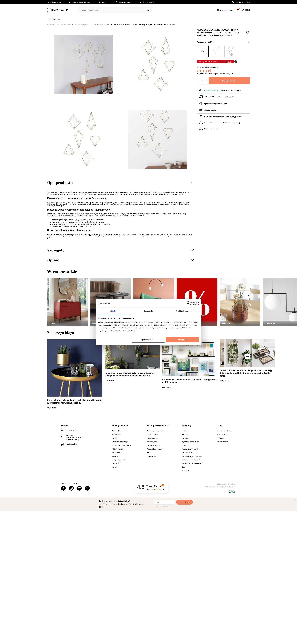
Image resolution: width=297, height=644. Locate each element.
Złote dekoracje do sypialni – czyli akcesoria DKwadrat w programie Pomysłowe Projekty (75, 402)
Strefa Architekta (147, 2)
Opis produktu (60, 182)
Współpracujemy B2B (124, 2)
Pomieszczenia (65, 25)
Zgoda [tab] (113, 311)
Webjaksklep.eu (231, 484)
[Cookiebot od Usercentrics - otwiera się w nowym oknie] (189, 303)
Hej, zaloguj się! (227, 10)
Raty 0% (103, 2)
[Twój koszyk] (246, 10)
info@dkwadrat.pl (72, 444)
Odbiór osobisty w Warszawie (80, 2)
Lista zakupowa (239, 9)
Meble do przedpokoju (81, 25)
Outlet (186, 19)
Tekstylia (160, 19)
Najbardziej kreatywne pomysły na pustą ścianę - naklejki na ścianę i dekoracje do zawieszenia (129, 374)
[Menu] (55, 19)
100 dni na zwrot (54, 2)
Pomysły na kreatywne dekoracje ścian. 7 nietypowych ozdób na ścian (190, 381)
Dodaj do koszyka (229, 81)
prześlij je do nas (236, 117)
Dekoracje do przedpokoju (101, 25)
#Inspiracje (211, 19)
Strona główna (52, 25)
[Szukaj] (148, 10)
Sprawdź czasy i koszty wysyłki (230, 91)
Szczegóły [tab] (148, 311)
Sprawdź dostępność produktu (216, 104)
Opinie (53, 260)
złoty (229, 42)
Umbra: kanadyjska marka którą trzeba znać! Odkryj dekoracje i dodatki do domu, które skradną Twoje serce (246, 373)
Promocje (197, 19)
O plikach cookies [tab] (184, 311)
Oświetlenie (174, 19)
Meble (65, 19)
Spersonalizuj (148, 340)
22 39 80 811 (246, 2)
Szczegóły (56, 250)
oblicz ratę (217, 129)
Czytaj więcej (52, 408)
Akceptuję (182, 340)
